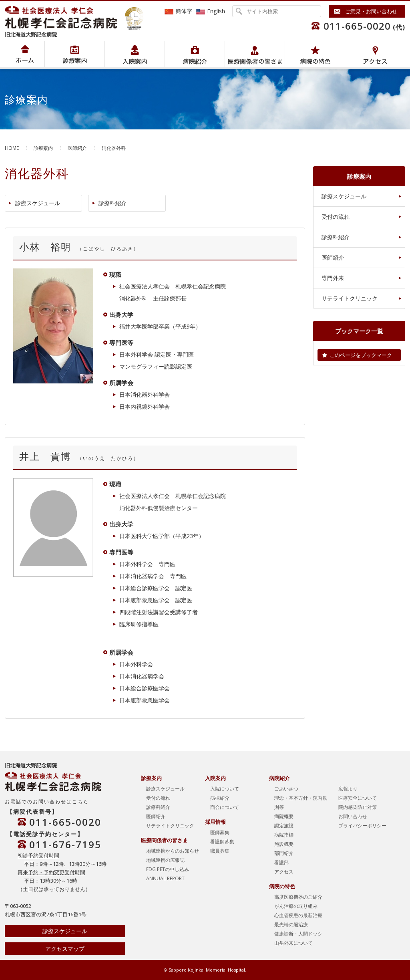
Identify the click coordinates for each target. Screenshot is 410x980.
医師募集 (220, 832)
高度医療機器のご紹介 (298, 897)
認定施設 (284, 826)
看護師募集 (222, 842)
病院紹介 (75, 54)
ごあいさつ (286, 789)
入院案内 (135, 54)
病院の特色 (315, 54)
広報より (348, 789)
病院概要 (284, 816)
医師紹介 (77, 148)
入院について (225, 789)
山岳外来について (293, 943)
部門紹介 (284, 853)
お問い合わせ (353, 816)
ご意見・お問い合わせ (371, 11)
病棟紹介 (220, 798)
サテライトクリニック (350, 298)
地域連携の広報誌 (165, 860)
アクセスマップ (65, 949)
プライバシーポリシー (362, 826)
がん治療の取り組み (296, 906)
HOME (12, 148)
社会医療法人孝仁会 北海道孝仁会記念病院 (65, 17)
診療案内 (43, 148)
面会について (225, 807)
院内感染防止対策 (358, 807)
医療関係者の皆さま (255, 54)
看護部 (281, 862)
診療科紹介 (113, 203)
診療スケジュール (38, 203)
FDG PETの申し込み (168, 869)
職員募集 (220, 851)
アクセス (375, 54)
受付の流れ (336, 217)
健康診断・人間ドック (298, 934)
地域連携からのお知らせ (173, 851)
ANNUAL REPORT (165, 878)
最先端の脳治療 (291, 925)
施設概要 (284, 844)
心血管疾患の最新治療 (298, 915)
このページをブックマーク (361, 355)
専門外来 (333, 278)
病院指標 (284, 835)
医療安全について (358, 798)
